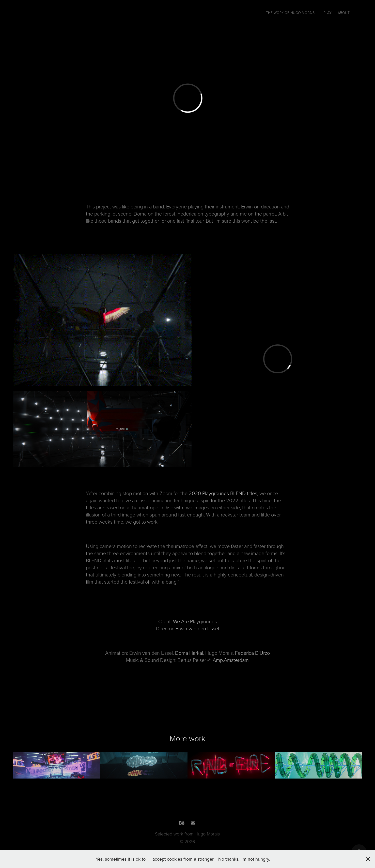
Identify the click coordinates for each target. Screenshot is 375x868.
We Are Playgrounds (195, 621)
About (344, 13)
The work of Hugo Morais (290, 13)
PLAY (327, 13)
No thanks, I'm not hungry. (244, 859)
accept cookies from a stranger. (183, 859)
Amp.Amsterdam (231, 660)
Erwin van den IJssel (197, 628)
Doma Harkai (189, 653)
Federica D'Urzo (252, 653)
